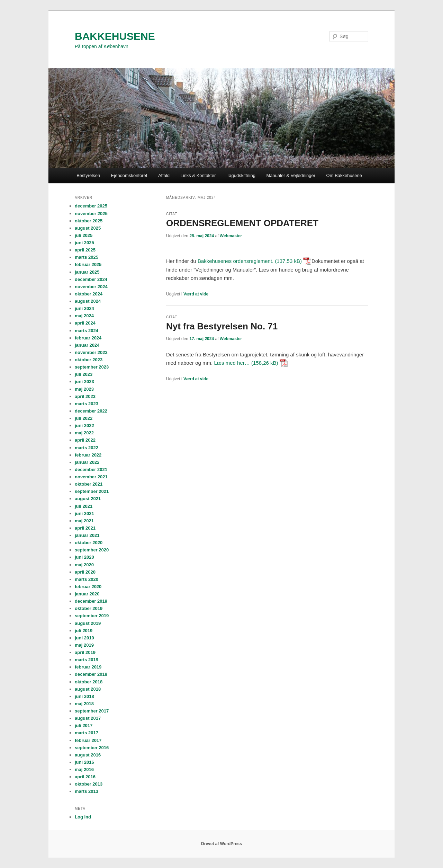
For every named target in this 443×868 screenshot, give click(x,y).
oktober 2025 (89, 221)
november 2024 (91, 287)
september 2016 (92, 748)
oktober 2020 (89, 543)
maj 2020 (84, 565)
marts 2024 (87, 331)
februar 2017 (88, 740)
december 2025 (91, 206)
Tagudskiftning (241, 175)
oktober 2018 (89, 682)
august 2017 (88, 718)
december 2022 (91, 411)
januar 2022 (87, 462)
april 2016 (85, 777)
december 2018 (91, 674)
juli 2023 (84, 374)
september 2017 (92, 711)
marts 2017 (87, 733)
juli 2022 (84, 418)
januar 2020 (87, 594)
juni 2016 (84, 762)
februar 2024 (88, 338)
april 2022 (85, 440)
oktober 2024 (89, 294)
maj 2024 (84, 316)
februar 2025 (88, 264)
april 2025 (85, 250)
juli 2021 (84, 506)
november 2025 (91, 214)
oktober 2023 (89, 360)
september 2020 (92, 550)
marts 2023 (87, 404)
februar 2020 (88, 587)
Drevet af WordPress (221, 844)
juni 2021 (84, 513)
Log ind (83, 817)
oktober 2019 (89, 608)
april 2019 (85, 652)
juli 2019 (84, 631)
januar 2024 (87, 345)
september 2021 (92, 491)
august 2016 (88, 755)
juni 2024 (84, 308)
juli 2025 (84, 235)
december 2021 (91, 470)
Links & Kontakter (198, 175)
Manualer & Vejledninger (291, 175)
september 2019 (92, 616)
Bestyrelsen (88, 175)
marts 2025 (87, 257)
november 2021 (91, 477)
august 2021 (88, 499)
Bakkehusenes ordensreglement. (236, 261)
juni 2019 (84, 638)
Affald (164, 175)
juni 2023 (84, 382)
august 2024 (88, 301)
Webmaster (231, 236)
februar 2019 (88, 667)
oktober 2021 (89, 484)
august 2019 (88, 623)
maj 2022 (84, 433)
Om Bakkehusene (344, 175)
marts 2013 (87, 791)
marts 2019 (87, 660)
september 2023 (92, 367)
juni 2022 (84, 426)
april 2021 (85, 528)
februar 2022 (88, 455)
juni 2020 (84, 557)
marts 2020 (87, 579)
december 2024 (91, 279)
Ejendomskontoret (129, 175)
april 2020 (85, 572)
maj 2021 (84, 521)
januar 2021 (87, 535)
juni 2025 (84, 243)
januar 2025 (87, 272)
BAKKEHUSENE (115, 36)
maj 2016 (84, 769)
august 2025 (88, 228)
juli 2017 (84, 725)
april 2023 (85, 396)
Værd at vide (196, 294)
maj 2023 (84, 389)
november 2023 (91, 352)
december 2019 (91, 601)
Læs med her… (232, 363)
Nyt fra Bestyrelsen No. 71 (222, 326)
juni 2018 (84, 696)
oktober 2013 (89, 784)
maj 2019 (84, 645)
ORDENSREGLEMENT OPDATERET (242, 223)
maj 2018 (84, 704)
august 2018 (88, 689)
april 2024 (85, 323)
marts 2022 (87, 448)
